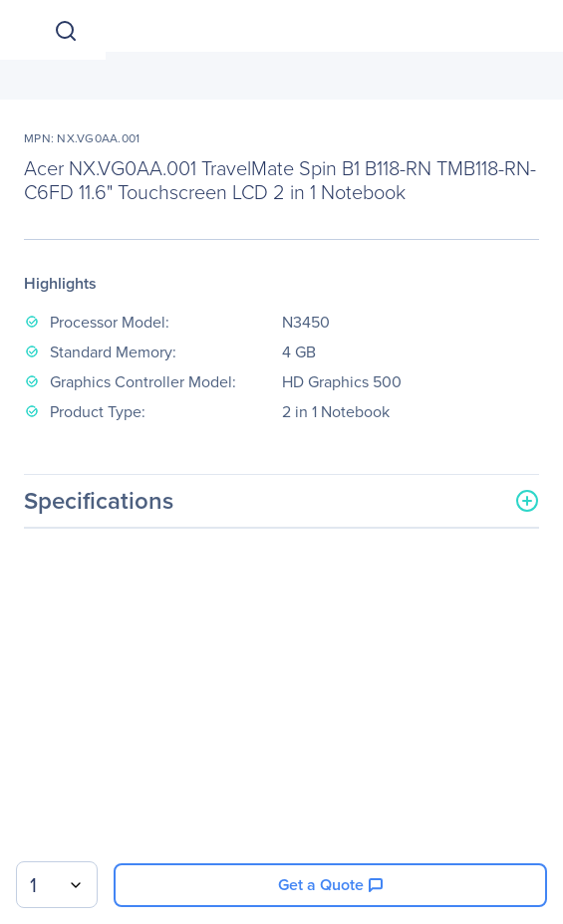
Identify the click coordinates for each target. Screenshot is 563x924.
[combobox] (57, 885)
